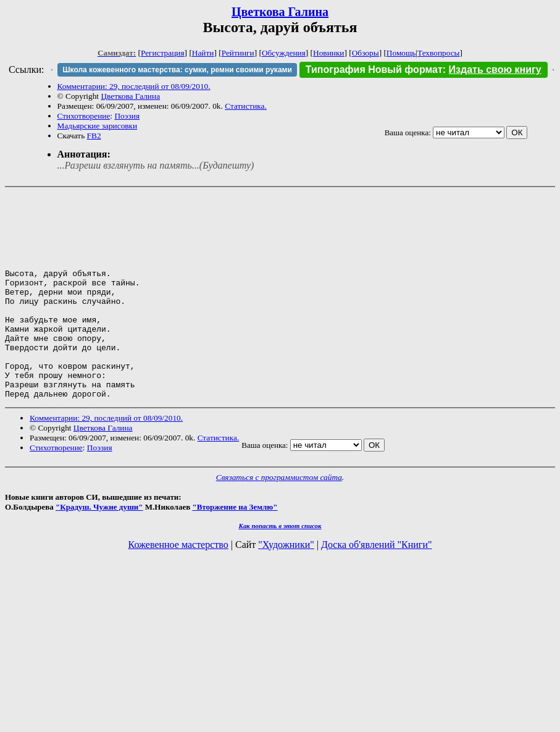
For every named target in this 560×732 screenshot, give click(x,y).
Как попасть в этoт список (280, 566)
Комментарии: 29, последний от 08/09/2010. (134, 86)
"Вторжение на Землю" (235, 548)
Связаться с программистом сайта (279, 518)
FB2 (94, 136)
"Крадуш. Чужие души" (99, 548)
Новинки (328, 53)
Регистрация (163, 53)
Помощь (401, 53)
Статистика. (246, 106)
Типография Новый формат (374, 69)
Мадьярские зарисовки (98, 126)
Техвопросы (439, 53)
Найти (203, 53)
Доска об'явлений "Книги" (377, 585)
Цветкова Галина (280, 12)
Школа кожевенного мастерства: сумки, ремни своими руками (177, 70)
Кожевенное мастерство (178, 585)
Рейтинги (238, 53)
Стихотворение (84, 116)
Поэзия (127, 116)
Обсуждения (284, 53)
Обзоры (366, 53)
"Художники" (286, 585)
